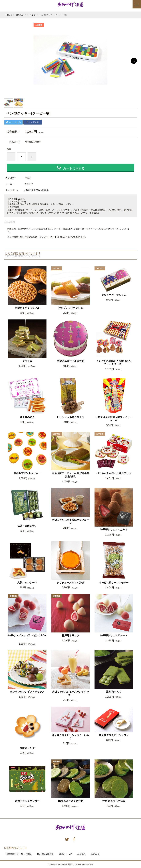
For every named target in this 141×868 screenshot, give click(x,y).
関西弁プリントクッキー (27, 473)
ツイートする (13, 122)
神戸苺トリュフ (70, 635)
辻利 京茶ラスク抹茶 (114, 801)
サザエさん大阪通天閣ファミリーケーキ (114, 419)
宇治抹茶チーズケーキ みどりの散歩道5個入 (70, 475)
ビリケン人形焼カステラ (70, 417)
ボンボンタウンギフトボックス (27, 692)
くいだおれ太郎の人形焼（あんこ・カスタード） (114, 363)
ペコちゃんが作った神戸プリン (114, 473)
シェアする (33, 122)
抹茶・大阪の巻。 (27, 526)
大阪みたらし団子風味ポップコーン (70, 521)
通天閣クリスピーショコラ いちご (70, 737)
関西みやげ (21, 15)
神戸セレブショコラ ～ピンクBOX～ (27, 637)
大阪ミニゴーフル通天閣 (70, 361)
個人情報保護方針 (45, 854)
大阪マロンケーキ (27, 583)
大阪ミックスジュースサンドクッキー (70, 693)
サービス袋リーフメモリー (114, 583)
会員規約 (81, 854)
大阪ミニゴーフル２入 (114, 295)
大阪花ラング (27, 748)
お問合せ (95, 854)
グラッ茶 (27, 361)
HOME (9, 15)
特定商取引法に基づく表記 (19, 854)
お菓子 (34, 15)
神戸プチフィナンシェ (70, 308)
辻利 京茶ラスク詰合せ (70, 801)
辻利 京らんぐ (114, 692)
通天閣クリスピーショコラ (114, 735)
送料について (65, 854)
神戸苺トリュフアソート (114, 635)
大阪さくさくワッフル (27, 308)
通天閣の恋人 (27, 417)
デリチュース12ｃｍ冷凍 (70, 583)
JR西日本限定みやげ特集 (37, 190)
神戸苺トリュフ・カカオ (114, 530)
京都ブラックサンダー (27, 801)
